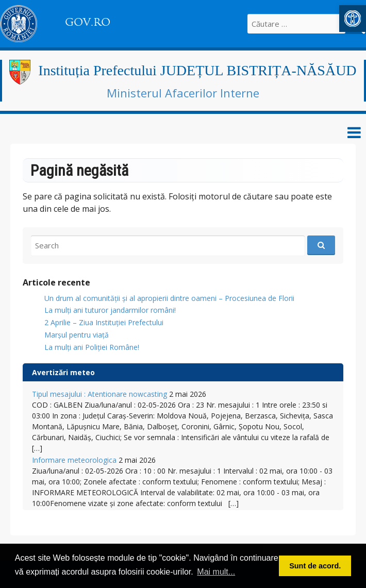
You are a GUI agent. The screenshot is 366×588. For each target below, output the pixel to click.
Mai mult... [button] (216, 572)
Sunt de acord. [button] (315, 566)
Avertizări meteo (63, 372)
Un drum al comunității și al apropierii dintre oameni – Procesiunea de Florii (169, 298)
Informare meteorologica (74, 460)
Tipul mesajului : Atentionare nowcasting (99, 394)
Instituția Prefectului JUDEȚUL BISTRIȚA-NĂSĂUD (197, 70)
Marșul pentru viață (77, 335)
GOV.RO (88, 22)
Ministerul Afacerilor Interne (183, 93)
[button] (353, 19)
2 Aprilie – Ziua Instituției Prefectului (104, 322)
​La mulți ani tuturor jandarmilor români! (110, 310)
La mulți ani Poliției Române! (92, 347)
